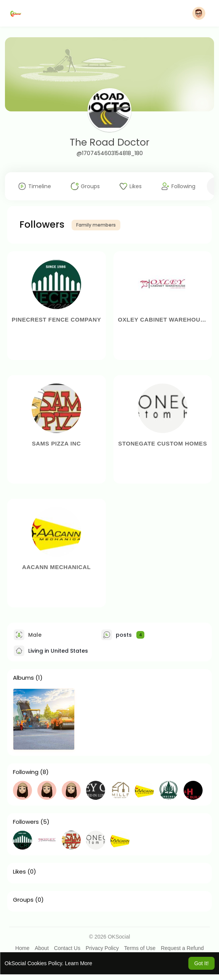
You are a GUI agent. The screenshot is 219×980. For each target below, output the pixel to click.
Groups (23, 900)
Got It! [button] (201, 963)
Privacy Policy (102, 948)
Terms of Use (140, 948)
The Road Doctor (109, 142)
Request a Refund (182, 948)
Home (22, 948)
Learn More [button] (78, 963)
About (42, 948)
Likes (19, 872)
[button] (199, 13)
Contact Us (67, 948)
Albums (23, 678)
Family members (96, 225)
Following (26, 772)
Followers (26, 822)
